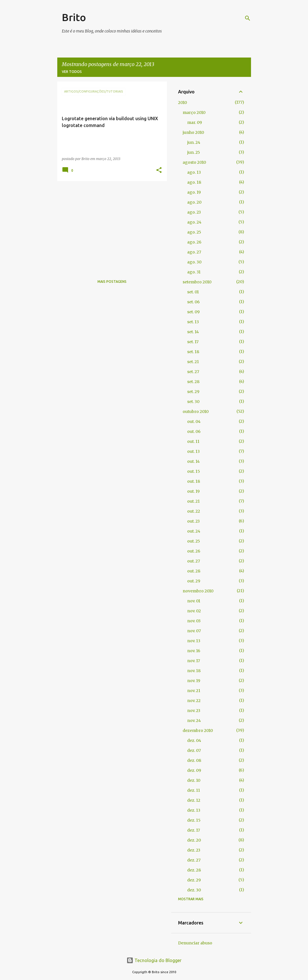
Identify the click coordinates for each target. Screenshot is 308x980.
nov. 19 (194, 681)
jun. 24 (194, 142)
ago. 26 (194, 242)
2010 (182, 103)
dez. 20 (194, 840)
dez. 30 (194, 890)
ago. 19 (194, 192)
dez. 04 (194, 740)
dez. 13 (194, 810)
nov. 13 (194, 641)
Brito (74, 17)
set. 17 (193, 342)
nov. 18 (194, 671)
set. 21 (193, 362)
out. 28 (194, 571)
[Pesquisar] (248, 18)
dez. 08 (194, 760)
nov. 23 (194, 711)
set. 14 (193, 332)
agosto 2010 (194, 162)
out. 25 (194, 541)
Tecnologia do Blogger (154, 960)
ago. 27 (194, 252)
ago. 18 (194, 182)
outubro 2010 (196, 412)
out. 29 (194, 581)
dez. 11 (194, 790)
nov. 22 (194, 701)
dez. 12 (194, 800)
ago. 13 (194, 172)
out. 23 (193, 521)
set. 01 (193, 292)
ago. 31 (194, 272)
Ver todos (72, 72)
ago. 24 (194, 222)
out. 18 (194, 481)
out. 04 (194, 422)
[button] (159, 170)
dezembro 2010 (198, 731)
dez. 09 (194, 770)
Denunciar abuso (195, 943)
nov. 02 (194, 611)
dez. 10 (194, 780)
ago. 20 (194, 202)
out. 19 (193, 491)
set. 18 (193, 352)
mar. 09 (195, 122)
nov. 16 (194, 651)
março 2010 (194, 112)
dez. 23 (194, 850)
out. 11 (193, 441)
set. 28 (193, 382)
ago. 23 (194, 212)
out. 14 (193, 461)
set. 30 (193, 402)
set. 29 (193, 392)
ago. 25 (194, 232)
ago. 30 (194, 262)
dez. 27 (194, 860)
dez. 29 (194, 880)
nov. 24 (194, 721)
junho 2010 (193, 132)
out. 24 (194, 531)
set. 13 (193, 322)
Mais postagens (112, 282)
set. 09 (193, 312)
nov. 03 (194, 621)
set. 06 (193, 302)
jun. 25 (194, 152)
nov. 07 (194, 631)
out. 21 (193, 501)
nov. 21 (194, 691)
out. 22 (194, 511)
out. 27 (194, 561)
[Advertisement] (110, 225)
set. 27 (193, 372)
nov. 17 (194, 661)
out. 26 (194, 551)
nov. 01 (194, 601)
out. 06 (194, 431)
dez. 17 (194, 830)
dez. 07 (194, 750)
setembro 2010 (197, 282)
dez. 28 (194, 870)
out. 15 (194, 471)
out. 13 (193, 451)
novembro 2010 (198, 591)
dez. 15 (194, 820)
